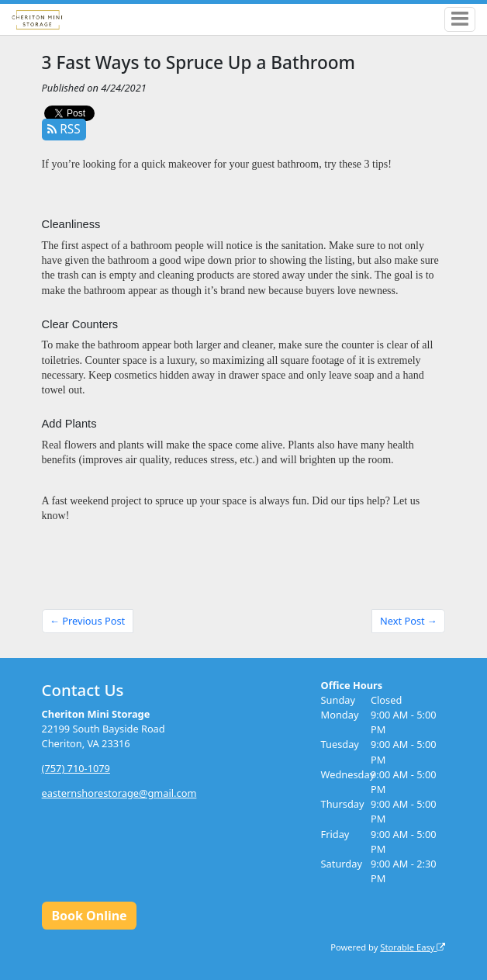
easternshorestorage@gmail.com (119, 793)
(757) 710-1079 (76, 768)
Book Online (89, 916)
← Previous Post (87, 621)
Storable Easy (413, 947)
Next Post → (409, 621)
